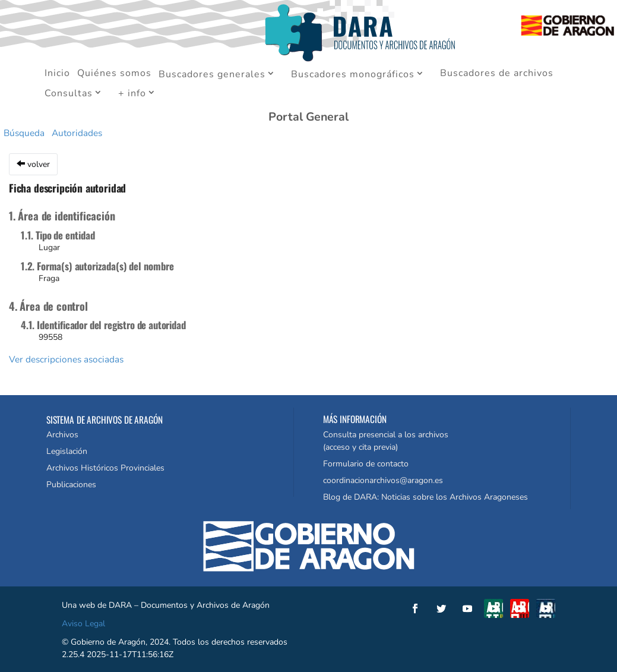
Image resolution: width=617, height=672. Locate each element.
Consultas (69, 94)
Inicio (57, 74)
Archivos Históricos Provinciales (105, 468)
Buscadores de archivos (497, 74)
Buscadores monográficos (353, 75)
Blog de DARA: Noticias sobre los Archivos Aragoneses (425, 497)
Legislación (67, 451)
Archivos (62, 435)
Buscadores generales (212, 75)
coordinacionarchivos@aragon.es (383, 480)
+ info (132, 94)
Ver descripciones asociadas (66, 359)
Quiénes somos (114, 74)
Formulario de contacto (366, 464)
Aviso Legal (83, 624)
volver (33, 164)
